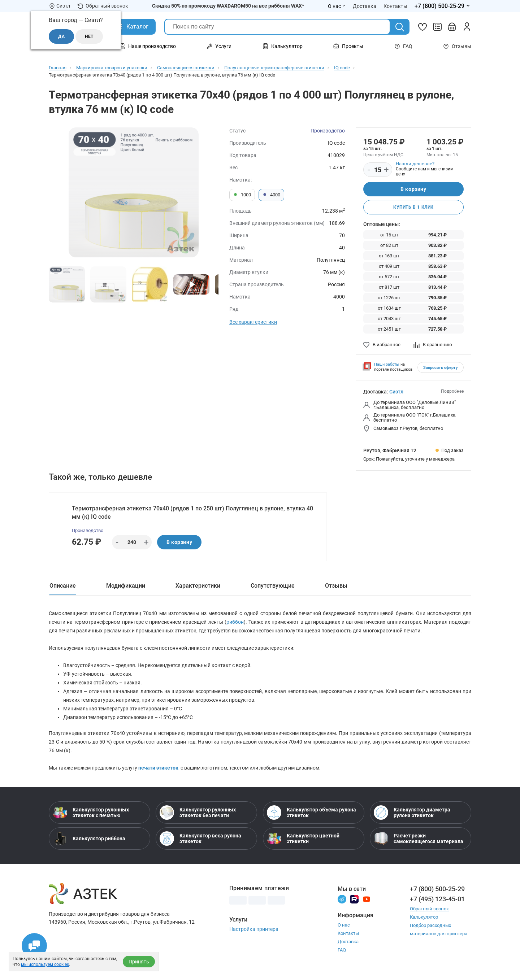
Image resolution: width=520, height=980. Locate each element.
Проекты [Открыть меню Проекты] (348, 46)
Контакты (348, 933)
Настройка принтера (254, 929)
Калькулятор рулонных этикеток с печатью (91, 813)
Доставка (348, 942)
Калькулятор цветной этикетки (303, 839)
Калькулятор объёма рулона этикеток (311, 813)
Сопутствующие (273, 586)
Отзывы (457, 46)
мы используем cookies (45, 964)
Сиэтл (396, 392)
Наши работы (387, 364)
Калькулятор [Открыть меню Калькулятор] (283, 46)
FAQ (403, 46)
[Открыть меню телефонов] (443, 6)
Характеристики (198, 586)
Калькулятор (424, 917)
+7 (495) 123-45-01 (437, 899)
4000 (271, 195)
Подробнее (452, 391)
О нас (344, 925)
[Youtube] (367, 899)
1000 (242, 195)
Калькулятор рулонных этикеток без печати (198, 813)
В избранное (382, 345)
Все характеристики (253, 322)
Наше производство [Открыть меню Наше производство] (148, 46)
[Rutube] (354, 899)
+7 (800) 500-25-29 (437, 889)
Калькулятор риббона (89, 839)
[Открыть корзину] (452, 27)
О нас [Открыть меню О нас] (337, 6)
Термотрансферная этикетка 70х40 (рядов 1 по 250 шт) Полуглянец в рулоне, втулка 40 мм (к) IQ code (192, 513)
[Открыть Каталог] (132, 27)
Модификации (126, 586)
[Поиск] (400, 27)
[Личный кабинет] (467, 27)
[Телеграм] (342, 899)
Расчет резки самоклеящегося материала (419, 839)
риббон (235, 622)
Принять (139, 962)
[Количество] (378, 170)
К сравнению (433, 345)
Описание (63, 586)
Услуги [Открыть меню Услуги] (219, 46)
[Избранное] (422, 27)
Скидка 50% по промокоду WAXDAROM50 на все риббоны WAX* (228, 6)
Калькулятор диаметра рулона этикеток (412, 813)
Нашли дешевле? (415, 164)
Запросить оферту (441, 368)
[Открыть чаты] (34, 946)
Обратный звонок (103, 6)
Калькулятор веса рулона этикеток (200, 839)
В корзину (413, 189)
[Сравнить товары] (437, 27)
